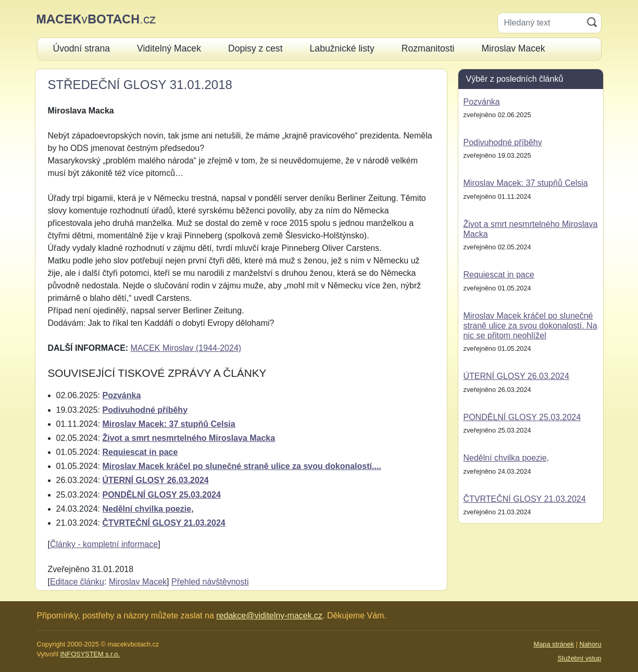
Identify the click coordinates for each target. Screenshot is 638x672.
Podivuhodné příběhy (145, 410)
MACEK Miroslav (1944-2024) (186, 348)
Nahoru (591, 644)
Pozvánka (121, 395)
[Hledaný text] (540, 23)
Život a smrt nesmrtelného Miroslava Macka (189, 438)
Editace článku (77, 582)
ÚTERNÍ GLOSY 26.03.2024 (155, 480)
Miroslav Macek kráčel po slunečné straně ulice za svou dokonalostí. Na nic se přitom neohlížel (530, 326)
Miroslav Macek (138, 582)
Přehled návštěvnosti (210, 582)
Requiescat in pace (140, 452)
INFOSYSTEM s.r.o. (90, 654)
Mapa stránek (554, 644)
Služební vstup (580, 658)
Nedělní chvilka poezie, (148, 509)
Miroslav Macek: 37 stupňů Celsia (168, 424)
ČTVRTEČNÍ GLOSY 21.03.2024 (164, 523)
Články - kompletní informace (104, 544)
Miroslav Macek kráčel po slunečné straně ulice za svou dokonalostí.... (241, 466)
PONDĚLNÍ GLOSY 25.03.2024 (161, 495)
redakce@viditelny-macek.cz (269, 616)
